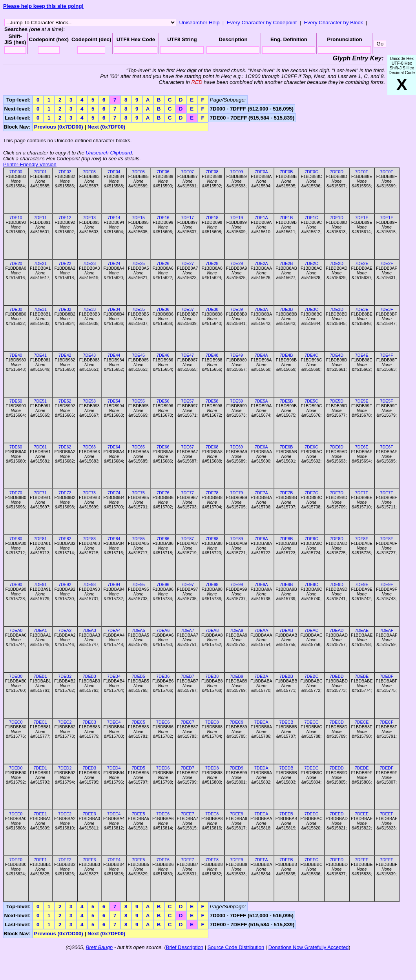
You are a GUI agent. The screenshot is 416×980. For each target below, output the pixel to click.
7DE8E (362, 539)
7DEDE (362, 768)
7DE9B (286, 584)
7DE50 (16, 401)
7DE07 (187, 172)
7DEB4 (114, 676)
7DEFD (337, 860)
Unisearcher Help (199, 23)
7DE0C (311, 172)
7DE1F (387, 218)
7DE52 (65, 401)
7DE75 (138, 493)
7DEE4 (114, 814)
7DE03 (89, 172)
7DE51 (40, 401)
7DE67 (187, 447)
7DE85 (138, 539)
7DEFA (261, 860)
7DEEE (362, 814)
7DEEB (286, 814)
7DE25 (138, 263)
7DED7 (188, 768)
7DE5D (337, 401)
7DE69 (236, 447)
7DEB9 (237, 676)
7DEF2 (65, 860)
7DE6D (337, 447)
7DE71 (40, 493)
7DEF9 (236, 860)
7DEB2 (65, 676)
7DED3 (89, 768)
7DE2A (261, 263)
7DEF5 (138, 860)
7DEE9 (237, 814)
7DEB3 (89, 676)
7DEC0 (16, 722)
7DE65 (138, 447)
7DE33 (89, 309)
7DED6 (163, 768)
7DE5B (286, 401)
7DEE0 (16, 814)
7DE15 (138, 218)
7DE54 (114, 401)
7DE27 (187, 263)
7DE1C (311, 218)
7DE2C (311, 263)
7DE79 (236, 493)
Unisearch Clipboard (109, 153)
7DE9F (387, 584)
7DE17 (187, 218)
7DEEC (312, 814)
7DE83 (89, 539)
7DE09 (236, 172)
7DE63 (89, 447)
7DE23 (89, 263)
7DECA (261, 722)
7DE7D (337, 493)
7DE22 (65, 263)
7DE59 (236, 401)
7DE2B (286, 263)
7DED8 (212, 768)
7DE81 (40, 539)
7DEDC (311, 768)
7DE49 (236, 355)
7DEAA (261, 630)
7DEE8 (212, 814)
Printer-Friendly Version (30, 164)
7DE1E (362, 218)
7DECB (286, 722)
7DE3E (362, 309)
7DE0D (337, 172)
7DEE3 (89, 814)
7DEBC (312, 676)
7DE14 (114, 218)
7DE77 (187, 493)
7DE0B (286, 172)
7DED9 (237, 768)
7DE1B (286, 218)
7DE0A (261, 172)
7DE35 (138, 309)
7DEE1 (40, 814)
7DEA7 (188, 630)
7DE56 (163, 401)
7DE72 (65, 493)
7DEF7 (187, 860)
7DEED (337, 814)
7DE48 (212, 355)
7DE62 (65, 447)
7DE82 (65, 539)
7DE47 (187, 355)
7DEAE (362, 630)
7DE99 (236, 584)
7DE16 (163, 218)
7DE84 (114, 539)
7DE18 (212, 218)
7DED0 (16, 768)
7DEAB (286, 630)
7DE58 (212, 401)
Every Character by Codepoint (262, 23)
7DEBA (261, 676)
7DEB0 (16, 676)
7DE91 (40, 584)
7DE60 (16, 447)
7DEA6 (163, 630)
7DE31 (40, 309)
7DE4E (362, 355)
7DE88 (212, 539)
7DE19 (236, 218)
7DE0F (387, 172)
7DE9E (362, 584)
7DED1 (40, 768)
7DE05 (138, 172)
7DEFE (362, 860)
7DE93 (89, 584)
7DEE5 (139, 814)
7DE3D (337, 309)
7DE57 (187, 401)
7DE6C (311, 447)
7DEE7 (188, 814)
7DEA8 (212, 630)
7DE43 (89, 355)
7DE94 (114, 584)
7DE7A (261, 493)
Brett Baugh (99, 947)
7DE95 (138, 584)
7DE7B (286, 493)
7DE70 (16, 493)
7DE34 (114, 309)
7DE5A (261, 401)
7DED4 (114, 768)
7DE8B (286, 539)
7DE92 (65, 584)
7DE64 (114, 447)
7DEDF (387, 768)
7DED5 (139, 768)
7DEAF (387, 630)
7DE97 (187, 584)
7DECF (387, 722)
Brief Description (185, 947)
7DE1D (337, 218)
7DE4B (286, 355)
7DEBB (286, 676)
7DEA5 (139, 630)
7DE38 (212, 309)
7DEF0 (16, 860)
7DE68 (212, 447)
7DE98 (212, 584)
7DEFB (286, 860)
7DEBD (337, 676)
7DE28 (212, 263)
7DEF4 (114, 860)
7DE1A (261, 218)
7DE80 (16, 539)
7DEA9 (237, 630)
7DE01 (40, 172)
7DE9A (261, 584)
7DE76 (163, 493)
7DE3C (311, 309)
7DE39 (236, 309)
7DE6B (286, 447)
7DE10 (16, 218)
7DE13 (89, 218)
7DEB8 (212, 676)
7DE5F (387, 401)
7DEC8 (212, 722)
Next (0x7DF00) (106, 127)
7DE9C (311, 584)
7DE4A (261, 355)
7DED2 (65, 768)
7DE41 (40, 355)
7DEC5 (139, 722)
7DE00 (16, 172)
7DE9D (337, 584)
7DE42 (65, 355)
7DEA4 (114, 630)
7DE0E (362, 172)
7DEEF (387, 814)
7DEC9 (237, 722)
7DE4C (311, 355)
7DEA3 (89, 630)
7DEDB (286, 768)
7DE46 (163, 355)
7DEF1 (40, 860)
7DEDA (261, 768)
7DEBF (387, 676)
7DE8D (337, 539)
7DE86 (163, 539)
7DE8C (311, 539)
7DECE (362, 722)
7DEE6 (163, 814)
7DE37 (187, 309)
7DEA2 (65, 630)
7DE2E (362, 263)
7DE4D (337, 355)
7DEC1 (40, 722)
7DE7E (362, 493)
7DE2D (337, 263)
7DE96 (163, 584)
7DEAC (312, 630)
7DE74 (114, 493)
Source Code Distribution (236, 947)
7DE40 (16, 355)
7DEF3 (89, 860)
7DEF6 (163, 860)
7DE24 (114, 263)
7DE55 (138, 401)
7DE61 (40, 447)
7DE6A (261, 447)
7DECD (337, 722)
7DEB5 (139, 676)
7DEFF (387, 860)
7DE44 (114, 355)
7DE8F (387, 539)
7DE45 (138, 355)
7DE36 (163, 309)
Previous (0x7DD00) (59, 127)
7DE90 (16, 584)
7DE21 (40, 263)
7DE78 (212, 493)
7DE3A (261, 309)
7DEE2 (65, 814)
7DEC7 (188, 722)
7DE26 (163, 263)
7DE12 (65, 218)
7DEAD (337, 630)
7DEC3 (89, 722)
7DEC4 (114, 722)
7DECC (311, 722)
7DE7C (311, 493)
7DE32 (65, 309)
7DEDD (337, 768)
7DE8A (261, 539)
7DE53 (89, 401)
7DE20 (16, 263)
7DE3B (286, 309)
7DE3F (387, 309)
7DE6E (362, 447)
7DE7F (387, 493)
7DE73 (89, 493)
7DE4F (387, 355)
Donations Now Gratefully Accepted (309, 947)
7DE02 (65, 172)
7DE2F (387, 263)
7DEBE (362, 676)
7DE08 (212, 172)
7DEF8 (212, 860)
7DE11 (40, 218)
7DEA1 (40, 630)
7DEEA (261, 814)
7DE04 (114, 172)
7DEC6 (163, 722)
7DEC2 (65, 722)
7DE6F (387, 447)
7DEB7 (188, 676)
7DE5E (362, 401)
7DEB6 (163, 676)
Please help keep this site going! (43, 6)
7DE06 (163, 172)
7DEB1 (40, 676)
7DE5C (311, 401)
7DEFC (311, 860)
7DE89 (236, 539)
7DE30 (16, 309)
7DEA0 (16, 630)
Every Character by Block (333, 23)
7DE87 (187, 539)
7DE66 (163, 447)
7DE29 (236, 263)
